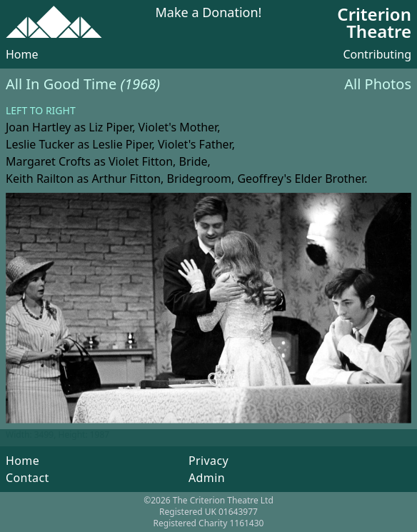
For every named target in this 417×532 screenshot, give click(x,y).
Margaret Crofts (48, 161)
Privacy (208, 461)
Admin (207, 478)
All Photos (378, 84)
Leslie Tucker (40, 144)
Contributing (377, 54)
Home (22, 54)
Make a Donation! (209, 13)
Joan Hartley (38, 127)
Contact (27, 478)
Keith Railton (40, 179)
